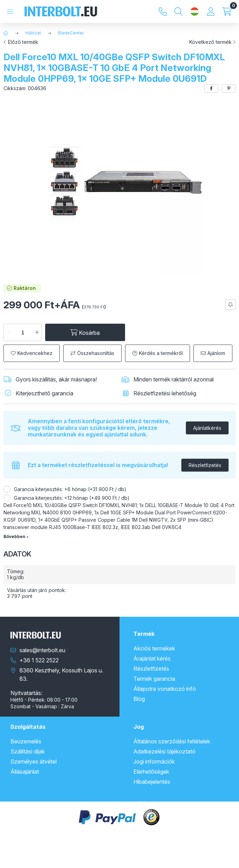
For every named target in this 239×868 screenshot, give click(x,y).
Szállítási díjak (28, 751)
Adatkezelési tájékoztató (164, 751)
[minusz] (8, 332)
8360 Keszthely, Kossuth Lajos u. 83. (61, 674)
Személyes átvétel (34, 762)
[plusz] (37, 332)
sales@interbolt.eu (42, 650)
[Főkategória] (6, 33)
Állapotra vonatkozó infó (165, 689)
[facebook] (211, 88)
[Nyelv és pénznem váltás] (195, 11)
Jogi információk (154, 762)
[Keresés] (179, 11)
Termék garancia (154, 679)
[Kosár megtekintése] (227, 11)
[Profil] (211, 11)
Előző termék (23, 42)
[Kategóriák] (10, 12)
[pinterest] (229, 88)
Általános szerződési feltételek (172, 741)
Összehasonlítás (96, 353)
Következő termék (211, 42)
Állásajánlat (25, 772)
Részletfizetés (205, 465)
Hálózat (33, 33)
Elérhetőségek (151, 772)
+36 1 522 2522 (163, 11)
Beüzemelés (26, 741)
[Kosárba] (85, 332)
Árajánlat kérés (152, 658)
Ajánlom (216, 353)
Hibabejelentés (152, 782)
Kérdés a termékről (161, 353)
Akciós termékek (154, 648)
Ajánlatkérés (207, 428)
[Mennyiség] (23, 332)
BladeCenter (71, 33)
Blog (139, 699)
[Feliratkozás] (230, 305)
